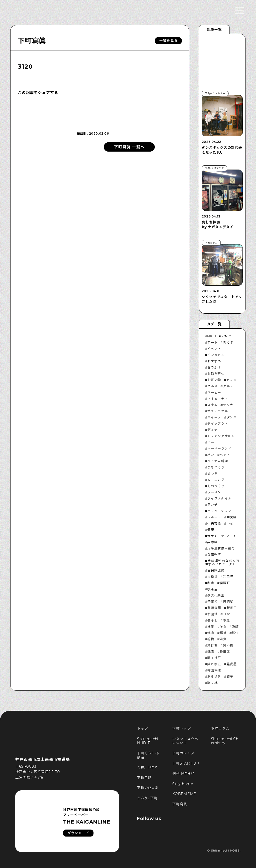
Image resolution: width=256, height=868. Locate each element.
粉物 (211, 639)
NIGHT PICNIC (219, 336)
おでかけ (214, 367)
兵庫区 (212, 542)
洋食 (223, 627)
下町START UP (186, 763)
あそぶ (228, 342)
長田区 (225, 651)
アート (212, 342)
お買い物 (214, 380)
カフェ (232, 380)
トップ (142, 729)
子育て (212, 602)
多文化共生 (216, 595)
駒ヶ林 (212, 683)
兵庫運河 (214, 555)
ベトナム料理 (217, 461)
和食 (211, 583)
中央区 (232, 517)
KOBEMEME (184, 794)
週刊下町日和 (183, 774)
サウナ (228, 405)
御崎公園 (214, 608)
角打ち (212, 645)
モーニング (216, 480)
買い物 (228, 645)
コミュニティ (217, 399)
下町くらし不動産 (148, 755)
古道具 (212, 577)
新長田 (232, 608)
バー (211, 442)
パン (211, 455)
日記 (226, 614)
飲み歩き (214, 676)
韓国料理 (214, 670)
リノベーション (219, 511)
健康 (211, 530)
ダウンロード (78, 833)
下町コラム (220, 729)
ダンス (232, 417)
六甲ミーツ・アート (222, 536)
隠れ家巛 (214, 664)
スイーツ (214, 417)
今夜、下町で (147, 768)
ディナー (214, 430)
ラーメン (214, 492)
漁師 (235, 627)
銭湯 (211, 651)
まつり (212, 473)
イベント (214, 349)
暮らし (212, 620)
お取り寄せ (216, 374)
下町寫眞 (32, 41)
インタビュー (217, 355)
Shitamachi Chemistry (225, 741)
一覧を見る (168, 41)
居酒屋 (228, 602)
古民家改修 (216, 570)
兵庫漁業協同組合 (221, 548)
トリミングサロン (221, 436)
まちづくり (216, 467)
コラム (212, 405)
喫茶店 (212, 589)
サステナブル (217, 411)
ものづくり (216, 486)
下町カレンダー (185, 753)
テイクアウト (217, 424)
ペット (225, 455)
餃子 (230, 676)
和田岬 (228, 577)
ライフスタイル (219, 498)
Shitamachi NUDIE (148, 741)
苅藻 (223, 639)
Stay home (183, 784)
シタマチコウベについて (185, 741)
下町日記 (144, 778)
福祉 (223, 633)
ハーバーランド (219, 448)
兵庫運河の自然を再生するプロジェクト (222, 562)
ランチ (212, 505)
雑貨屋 (232, 664)
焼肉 (211, 633)
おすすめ (214, 361)
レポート (214, 517)
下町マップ (181, 729)
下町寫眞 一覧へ (129, 147)
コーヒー (214, 392)
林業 (211, 627)
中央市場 (214, 523)
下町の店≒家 (148, 788)
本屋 (226, 620)
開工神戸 (214, 658)
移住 (235, 633)
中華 (230, 523)
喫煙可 (225, 583)
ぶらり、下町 (147, 798)
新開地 (212, 614)
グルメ (212, 386)
